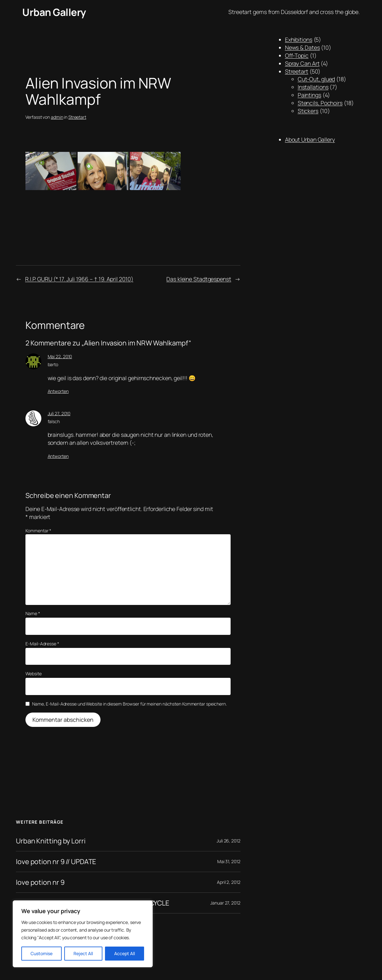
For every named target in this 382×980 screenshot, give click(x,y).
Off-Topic (297, 55)
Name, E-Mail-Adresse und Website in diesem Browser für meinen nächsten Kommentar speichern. (129, 704)
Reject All (83, 953)
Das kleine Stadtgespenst (199, 279)
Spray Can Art (302, 63)
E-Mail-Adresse (42, 644)
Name (33, 613)
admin (57, 117)
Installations (313, 87)
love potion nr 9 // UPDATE (56, 862)
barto (53, 364)
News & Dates (302, 47)
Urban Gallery (54, 12)
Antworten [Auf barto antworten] (58, 391)
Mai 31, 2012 (229, 861)
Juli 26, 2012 (229, 841)
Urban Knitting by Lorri (51, 841)
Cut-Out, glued (316, 79)
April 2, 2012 (229, 882)
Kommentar (38, 531)
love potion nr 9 (40, 882)
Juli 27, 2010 (59, 413)
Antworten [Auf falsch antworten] (58, 456)
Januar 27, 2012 (225, 903)
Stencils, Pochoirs (320, 103)
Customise (42, 953)
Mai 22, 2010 (60, 356)
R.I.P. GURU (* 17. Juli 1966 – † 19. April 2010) (79, 279)
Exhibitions (299, 39)
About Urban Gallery (310, 139)
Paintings (309, 95)
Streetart (77, 117)
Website (33, 674)
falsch (54, 421)
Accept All (125, 953)
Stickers (308, 111)
